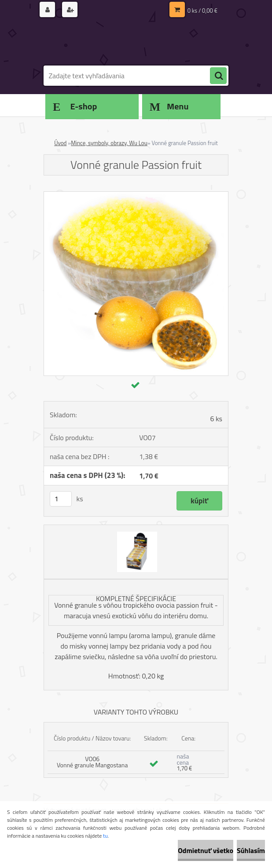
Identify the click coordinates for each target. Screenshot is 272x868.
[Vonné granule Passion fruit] (136, 195)
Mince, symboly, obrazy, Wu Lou (109, 143)
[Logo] (104, 43)
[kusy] (61, 499)
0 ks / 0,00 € (202, 11)
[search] (218, 76)
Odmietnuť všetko (206, 850)
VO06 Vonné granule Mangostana (92, 762)
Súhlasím (251, 850)
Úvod (60, 143)
